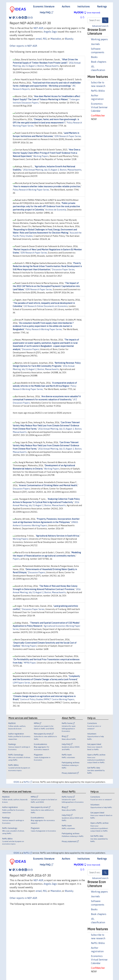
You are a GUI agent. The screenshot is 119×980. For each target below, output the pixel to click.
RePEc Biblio (98, 91)
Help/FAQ (46, 12)
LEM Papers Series (22, 683)
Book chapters (99, 62)
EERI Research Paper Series (68, 136)
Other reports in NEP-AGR (23, 46)
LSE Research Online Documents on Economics (46, 306)
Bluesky (69, 39)
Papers (16, 559)
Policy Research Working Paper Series (31, 190)
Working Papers (41, 156)
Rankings (102, 7)
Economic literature (44, 7)
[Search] (105, 20)
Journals (95, 44)
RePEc (28, 782)
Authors (66, 7)
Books (94, 57)
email (39, 39)
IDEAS (16, 782)
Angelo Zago (50, 32)
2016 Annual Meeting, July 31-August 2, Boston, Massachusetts (52, 170)
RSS (45, 39)
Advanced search (100, 26)
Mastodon (56, 39)
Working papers (99, 39)
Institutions (84, 7)
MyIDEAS (87, 12)
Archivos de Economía (56, 210)
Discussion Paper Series (63, 270)
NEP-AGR (38, 28)
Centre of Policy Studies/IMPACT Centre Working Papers (47, 699)
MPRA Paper (30, 663)
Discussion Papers (31, 349)
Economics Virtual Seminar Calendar (99, 107)
